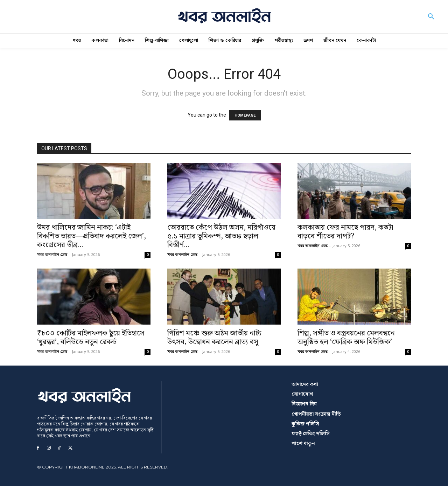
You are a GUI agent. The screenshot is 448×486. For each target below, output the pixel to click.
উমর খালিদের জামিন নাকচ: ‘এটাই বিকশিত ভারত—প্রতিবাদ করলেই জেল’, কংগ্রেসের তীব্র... (92, 236)
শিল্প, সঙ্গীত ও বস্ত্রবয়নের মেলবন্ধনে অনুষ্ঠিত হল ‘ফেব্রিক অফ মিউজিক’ (346, 338)
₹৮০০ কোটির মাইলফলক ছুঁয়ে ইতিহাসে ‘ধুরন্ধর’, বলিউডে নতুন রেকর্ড (91, 338)
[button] (431, 17)
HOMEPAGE (245, 115)
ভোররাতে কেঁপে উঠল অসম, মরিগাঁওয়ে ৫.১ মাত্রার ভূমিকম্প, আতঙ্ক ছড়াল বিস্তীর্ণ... (221, 236)
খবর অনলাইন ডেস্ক (52, 254)
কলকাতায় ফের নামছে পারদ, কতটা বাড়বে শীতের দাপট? (345, 232)
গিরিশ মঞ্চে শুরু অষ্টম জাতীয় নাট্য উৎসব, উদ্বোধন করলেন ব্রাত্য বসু (214, 338)
